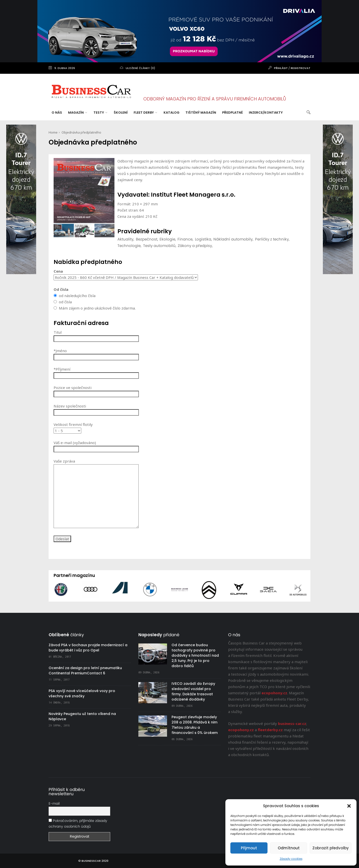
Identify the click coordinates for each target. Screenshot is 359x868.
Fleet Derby (145, 113)
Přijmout (249, 848)
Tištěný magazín (201, 113)
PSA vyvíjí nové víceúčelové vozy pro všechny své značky (82, 693)
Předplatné (232, 113)
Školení (121, 113)
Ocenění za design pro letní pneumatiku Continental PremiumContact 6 (85, 671)
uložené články (138, 68)
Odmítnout (289, 848)
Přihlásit (281, 68)
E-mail (54, 804)
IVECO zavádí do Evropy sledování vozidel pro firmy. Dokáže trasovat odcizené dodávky (193, 691)
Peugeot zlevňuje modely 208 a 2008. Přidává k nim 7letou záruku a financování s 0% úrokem (195, 725)
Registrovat (301, 68)
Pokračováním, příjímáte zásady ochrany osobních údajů (78, 824)
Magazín (78, 113)
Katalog (172, 113)
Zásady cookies (291, 859)
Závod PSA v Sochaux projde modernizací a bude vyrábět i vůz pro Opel (88, 648)
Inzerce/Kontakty (266, 113)
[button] (349, 806)
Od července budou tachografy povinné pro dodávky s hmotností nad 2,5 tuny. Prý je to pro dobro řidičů (195, 655)
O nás (57, 113)
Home (53, 132)
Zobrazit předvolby (331, 848)
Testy (100, 113)
